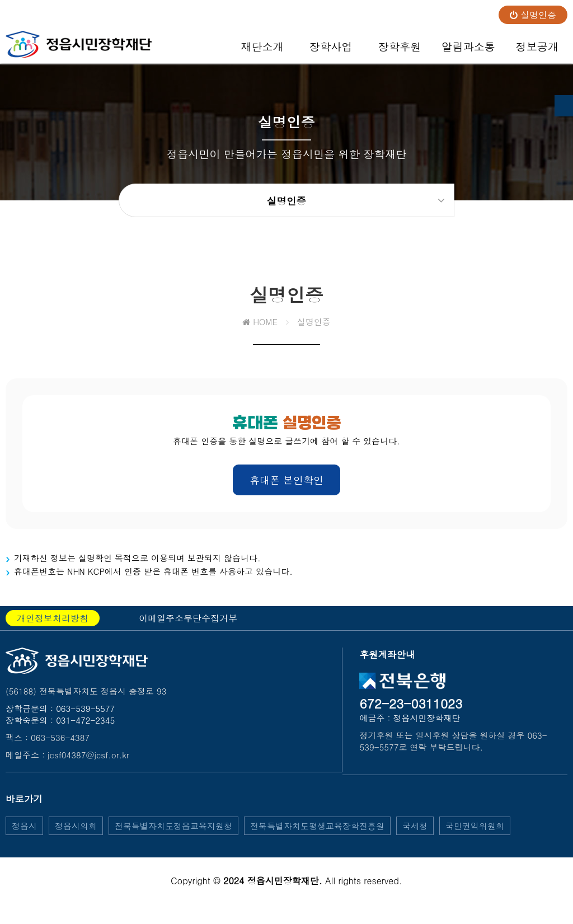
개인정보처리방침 (53, 627)
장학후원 (400, 51)
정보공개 (537, 51)
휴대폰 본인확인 (286, 489)
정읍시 (24, 835)
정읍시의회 (76, 835)
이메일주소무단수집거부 (188, 627)
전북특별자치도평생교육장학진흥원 (317, 835)
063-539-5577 (85, 717)
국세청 (415, 835)
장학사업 (331, 51)
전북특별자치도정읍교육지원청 (173, 835)
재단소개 (262, 51)
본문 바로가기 (0, 0)
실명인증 (533, 15)
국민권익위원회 (475, 835)
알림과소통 (468, 51)
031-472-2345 (85, 729)
